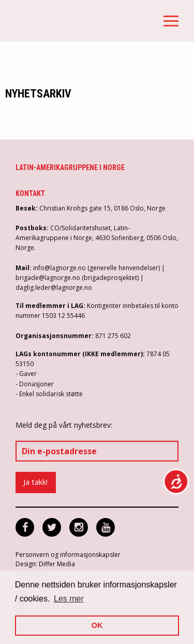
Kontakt (30, 193)
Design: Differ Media (45, 564)
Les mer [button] (69, 599)
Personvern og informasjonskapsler (68, 555)
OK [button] (97, 625)
